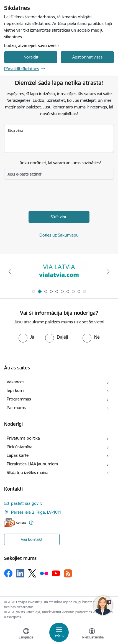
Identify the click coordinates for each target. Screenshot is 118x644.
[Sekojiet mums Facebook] (8, 573)
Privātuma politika (23, 438)
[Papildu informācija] (31, 523)
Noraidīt (31, 57)
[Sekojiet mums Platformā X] (32, 573)
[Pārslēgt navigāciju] (59, 632)
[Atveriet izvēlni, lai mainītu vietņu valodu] (26, 634)
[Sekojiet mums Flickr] (44, 573)
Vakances (16, 382)
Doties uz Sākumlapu (59, 235)
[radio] (26, 337)
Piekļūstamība (20, 447)
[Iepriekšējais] (10, 272)
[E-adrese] (15, 523)
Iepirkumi (15, 390)
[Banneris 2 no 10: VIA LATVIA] (59, 272)
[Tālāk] (108, 272)
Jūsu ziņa (15, 131)
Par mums (16, 408)
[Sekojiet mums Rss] (68, 573)
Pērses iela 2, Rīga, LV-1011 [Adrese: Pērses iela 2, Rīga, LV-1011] (36, 512)
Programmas (19, 399)
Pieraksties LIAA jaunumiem (32, 464)
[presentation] (46, 196)
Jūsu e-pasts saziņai (24, 174)
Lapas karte (18, 455)
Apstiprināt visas (87, 57)
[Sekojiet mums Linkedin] (20, 573)
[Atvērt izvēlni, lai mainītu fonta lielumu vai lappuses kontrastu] (92, 634)
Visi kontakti (32, 539)
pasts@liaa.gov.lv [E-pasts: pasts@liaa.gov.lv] (27, 503)
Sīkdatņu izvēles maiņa (28, 472)
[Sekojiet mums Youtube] (56, 573)
